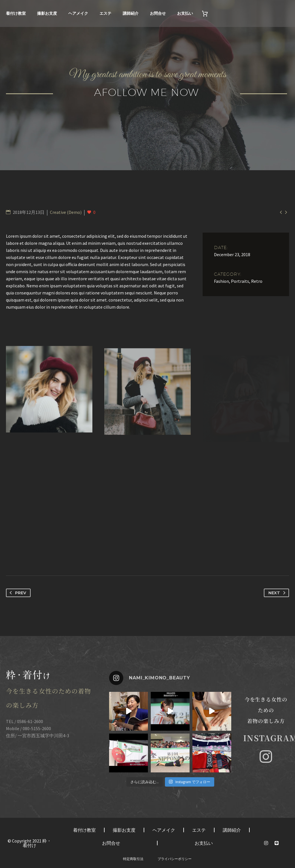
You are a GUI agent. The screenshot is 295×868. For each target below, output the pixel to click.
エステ (105, 13)
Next (278, 593)
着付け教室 (16, 13)
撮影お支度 (47, 13)
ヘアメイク (78, 13)
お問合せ (158, 13)
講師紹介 (131, 13)
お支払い (185, 13)
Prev (17, 593)
